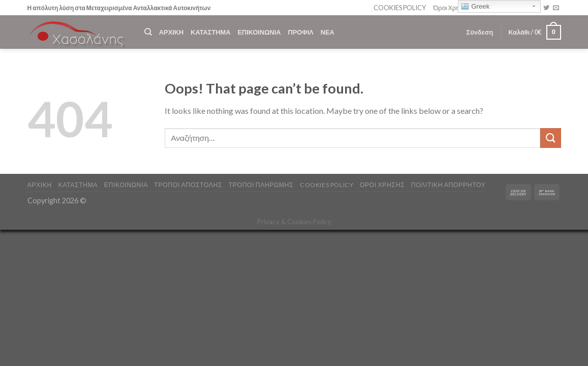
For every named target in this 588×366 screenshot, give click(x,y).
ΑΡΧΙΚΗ (171, 32)
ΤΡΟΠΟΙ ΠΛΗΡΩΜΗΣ (261, 185)
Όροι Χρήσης (452, 8)
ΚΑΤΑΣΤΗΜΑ (210, 32)
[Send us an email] (556, 8)
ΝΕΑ (328, 32)
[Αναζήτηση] (148, 32)
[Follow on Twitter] (546, 8)
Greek (475, 7)
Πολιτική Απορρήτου (448, 185)
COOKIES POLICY (400, 8)
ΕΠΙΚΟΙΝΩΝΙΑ (259, 32)
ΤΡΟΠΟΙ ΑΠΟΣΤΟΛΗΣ (188, 185)
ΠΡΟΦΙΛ (300, 32)
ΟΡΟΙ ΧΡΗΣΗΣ (382, 185)
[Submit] (550, 138)
